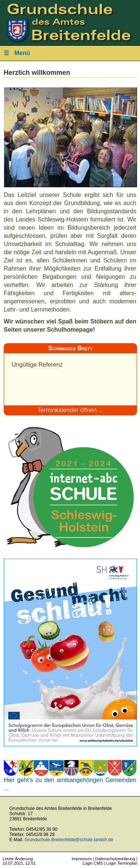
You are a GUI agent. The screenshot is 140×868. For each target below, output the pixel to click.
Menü (17, 53)
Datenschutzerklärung (115, 859)
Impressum (82, 859)
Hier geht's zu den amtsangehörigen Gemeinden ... (70, 781)
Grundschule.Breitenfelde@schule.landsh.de (69, 840)
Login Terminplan (122, 863)
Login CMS (93, 863)
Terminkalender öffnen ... (71, 410)
